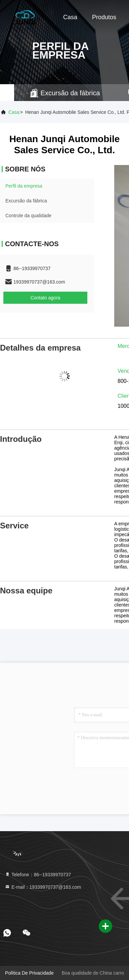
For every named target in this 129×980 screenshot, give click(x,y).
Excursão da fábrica (26, 201)
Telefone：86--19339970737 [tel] (38, 875)
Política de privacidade (29, 973)
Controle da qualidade (28, 216)
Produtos (104, 17)
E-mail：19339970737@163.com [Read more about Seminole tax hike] (43, 887)
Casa (70, 17)
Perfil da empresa (24, 186)
